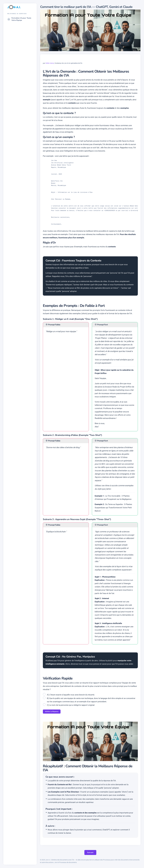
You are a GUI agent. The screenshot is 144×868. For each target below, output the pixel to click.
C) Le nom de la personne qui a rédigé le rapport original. (71, 705)
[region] (20, 439)
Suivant (90, 852)
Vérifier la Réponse (52, 712)
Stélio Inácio (50, 63)
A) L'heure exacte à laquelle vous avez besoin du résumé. (71, 695)
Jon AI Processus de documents (66, 862)
